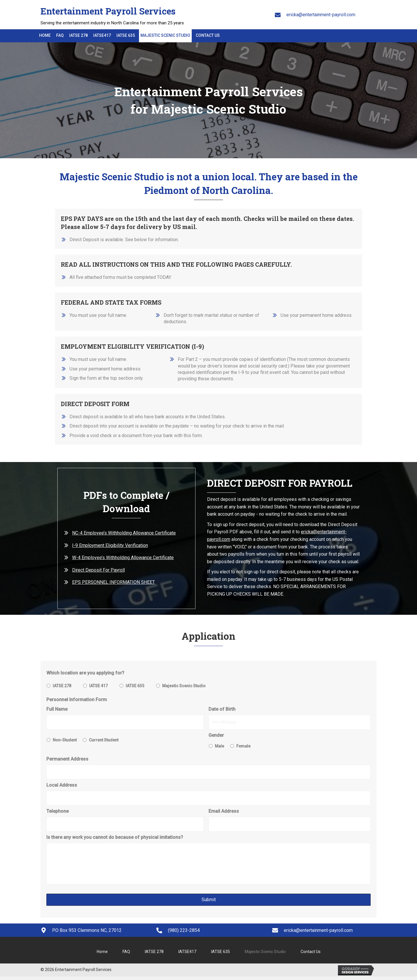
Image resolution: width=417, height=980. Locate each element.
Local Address (62, 784)
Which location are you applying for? (85, 673)
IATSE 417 (98, 686)
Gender (216, 735)
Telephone (57, 809)
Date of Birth (222, 709)
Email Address (224, 809)
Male (220, 745)
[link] (45, 37)
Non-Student (65, 739)
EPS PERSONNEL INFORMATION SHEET (114, 582)
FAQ (126, 954)
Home (102, 954)
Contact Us (311, 954)
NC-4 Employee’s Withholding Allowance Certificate (124, 533)
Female (243, 745)
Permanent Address (67, 758)
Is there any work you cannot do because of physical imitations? (115, 834)
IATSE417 (187, 954)
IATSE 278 (62, 686)
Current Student (104, 739)
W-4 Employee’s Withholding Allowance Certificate (123, 558)
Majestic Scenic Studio (184, 686)
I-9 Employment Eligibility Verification (110, 545)
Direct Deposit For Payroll (98, 570)
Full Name (57, 709)
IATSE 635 (135, 686)
